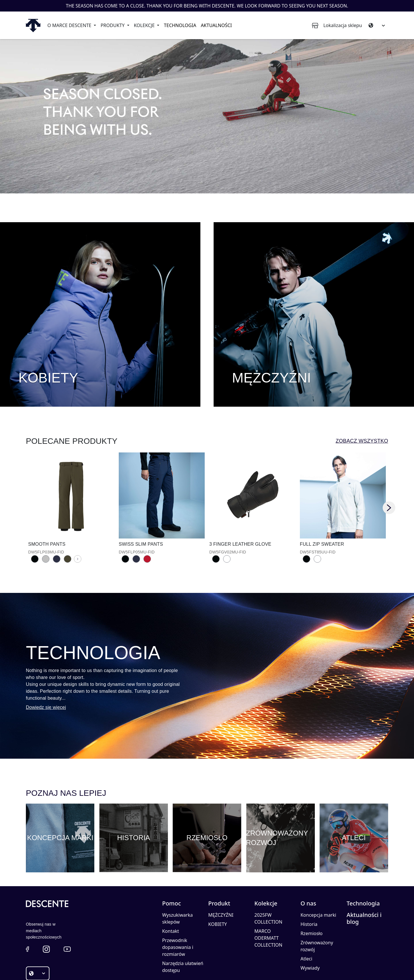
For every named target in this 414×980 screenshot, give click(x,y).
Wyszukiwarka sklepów (177, 885)
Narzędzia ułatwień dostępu (183, 933)
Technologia (180, 25)
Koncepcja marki (318, 881)
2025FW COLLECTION (268, 885)
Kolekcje (266, 870)
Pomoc (171, 870)
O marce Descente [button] (70, 25)
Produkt (219, 870)
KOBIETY (217, 890)
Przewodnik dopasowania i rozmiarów (178, 914)
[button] (27, 915)
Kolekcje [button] (145, 25)
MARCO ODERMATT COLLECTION (268, 904)
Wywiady (310, 934)
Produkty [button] (113, 25)
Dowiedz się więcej (46, 674)
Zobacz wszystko (362, 407)
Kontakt (171, 897)
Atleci (306, 925)
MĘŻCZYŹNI (221, 881)
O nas (308, 870)
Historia (309, 890)
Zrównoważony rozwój (317, 912)
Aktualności (216, 25)
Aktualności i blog (364, 885)
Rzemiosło (312, 900)
